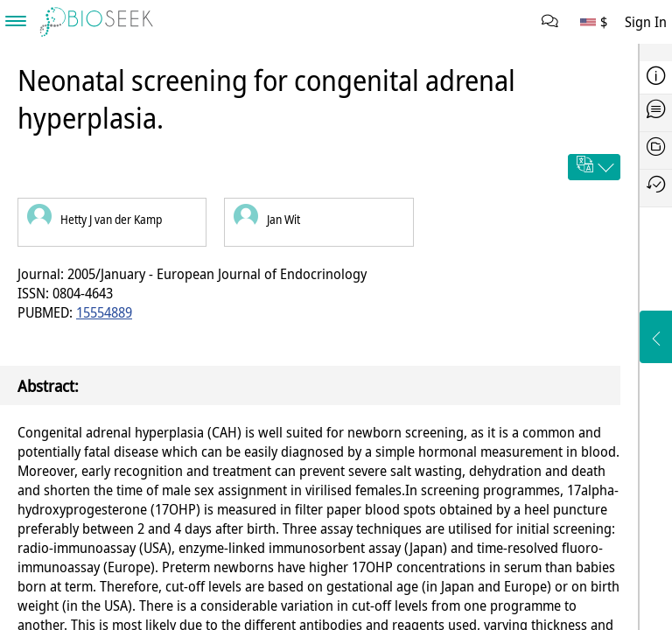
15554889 (104, 312)
